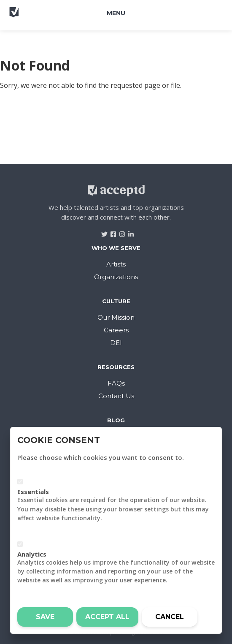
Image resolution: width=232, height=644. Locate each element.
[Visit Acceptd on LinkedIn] (128, 231)
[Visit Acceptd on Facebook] (110, 231)
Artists (116, 264)
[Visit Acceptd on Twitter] (101, 231)
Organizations (116, 277)
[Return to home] (38, 16)
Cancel (170, 617)
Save (45, 617)
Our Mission (116, 317)
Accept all (107, 617)
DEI (116, 343)
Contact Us (116, 396)
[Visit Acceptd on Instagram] (119, 231)
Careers (116, 330)
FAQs (116, 383)
